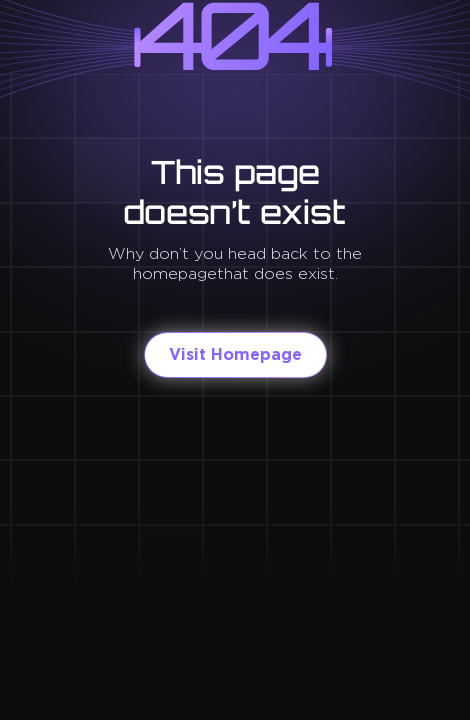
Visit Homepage (235, 354)
